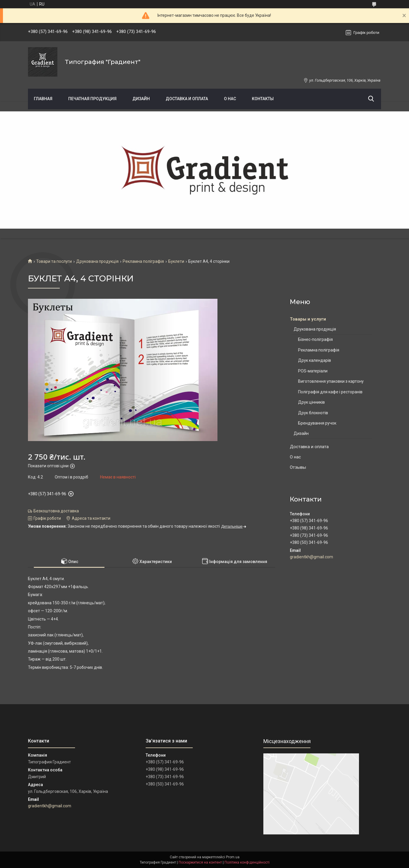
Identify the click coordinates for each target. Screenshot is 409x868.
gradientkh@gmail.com (311, 557)
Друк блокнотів (313, 413)
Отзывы (298, 467)
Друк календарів (315, 360)
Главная (43, 99)
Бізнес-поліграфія (315, 339)
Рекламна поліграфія (143, 261)
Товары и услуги (308, 319)
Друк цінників (311, 402)
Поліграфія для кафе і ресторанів (330, 392)
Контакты (263, 99)
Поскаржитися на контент (200, 862)
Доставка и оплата (187, 99)
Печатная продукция (92, 99)
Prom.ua (233, 857)
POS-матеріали (313, 371)
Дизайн (141, 99)
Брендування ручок (317, 423)
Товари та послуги (54, 261)
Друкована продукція (97, 261)
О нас (230, 99)
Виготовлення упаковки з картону (331, 381)
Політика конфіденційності (247, 862)
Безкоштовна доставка (56, 511)
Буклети (176, 261)
